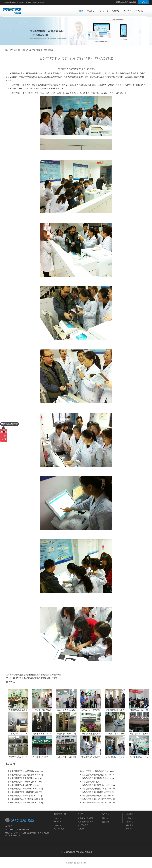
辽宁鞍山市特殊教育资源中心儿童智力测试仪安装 (37, 678)
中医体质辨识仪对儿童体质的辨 (21, 782)
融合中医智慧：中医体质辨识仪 (93, 771)
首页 (82, 11)
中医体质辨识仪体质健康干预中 (21, 789)
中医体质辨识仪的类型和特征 (20, 785)
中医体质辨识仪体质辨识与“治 (93, 792)
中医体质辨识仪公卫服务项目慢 (21, 778)
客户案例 (14, 50)
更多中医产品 (59, 829)
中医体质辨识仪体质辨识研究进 (21, 803)
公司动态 (130, 818)
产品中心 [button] (92, 11)
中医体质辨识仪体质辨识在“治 (93, 796)
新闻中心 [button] (104, 11)
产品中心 (81, 814)
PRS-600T (57, 825)
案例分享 (116, 11)
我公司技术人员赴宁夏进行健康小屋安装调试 (35, 50)
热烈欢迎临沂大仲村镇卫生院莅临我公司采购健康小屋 (38, 675)
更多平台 (106, 822)
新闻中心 (106, 814)
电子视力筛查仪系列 (86, 822)
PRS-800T (57, 822)
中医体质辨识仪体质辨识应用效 (21, 799)
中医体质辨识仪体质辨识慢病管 (93, 775)
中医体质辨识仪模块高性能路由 (93, 803)
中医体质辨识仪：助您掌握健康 (21, 775)
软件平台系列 (83, 825)
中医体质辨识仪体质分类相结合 (93, 799)
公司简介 (130, 822)
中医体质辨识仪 (16, 2)
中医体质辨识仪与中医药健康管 (21, 792)
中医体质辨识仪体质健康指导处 (93, 785)
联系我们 (139, 11)
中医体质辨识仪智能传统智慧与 (21, 771)
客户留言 (127, 11)
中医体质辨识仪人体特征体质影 (93, 789)
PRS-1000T (58, 818)
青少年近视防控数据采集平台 (33, 2)
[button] (11, 31)
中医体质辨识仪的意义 (90, 782)
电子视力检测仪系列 (86, 818)
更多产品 (81, 829)
